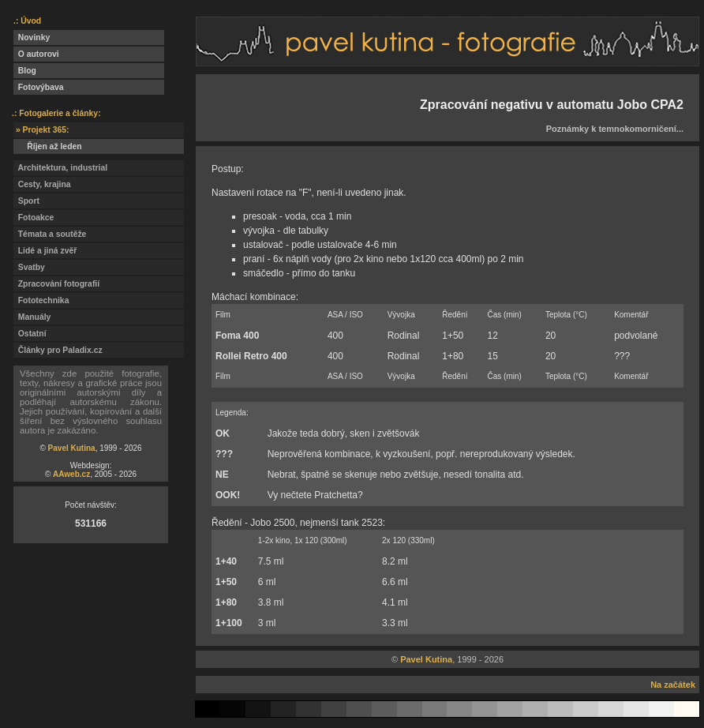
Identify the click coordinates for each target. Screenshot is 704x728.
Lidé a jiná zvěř (45, 251)
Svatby (29, 267)
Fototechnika (41, 300)
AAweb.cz (71, 474)
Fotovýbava (39, 87)
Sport (26, 201)
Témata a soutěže (50, 234)
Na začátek (673, 685)
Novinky (32, 38)
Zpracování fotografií (56, 284)
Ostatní (30, 334)
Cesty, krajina (42, 184)
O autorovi (36, 54)
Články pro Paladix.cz (58, 350)
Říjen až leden (48, 146)
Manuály (32, 317)
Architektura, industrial (60, 168)
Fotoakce (34, 218)
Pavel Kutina (72, 448)
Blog (25, 71)
